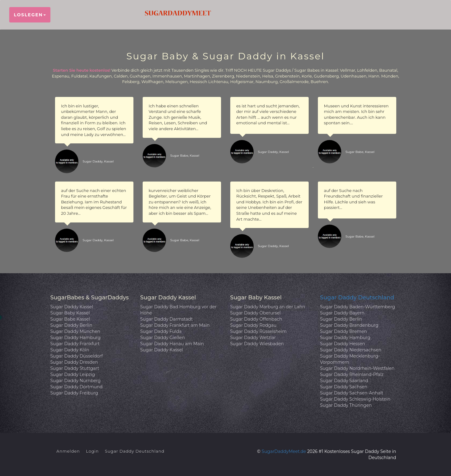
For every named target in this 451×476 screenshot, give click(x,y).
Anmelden (68, 451)
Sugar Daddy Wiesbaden (257, 344)
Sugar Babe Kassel (70, 319)
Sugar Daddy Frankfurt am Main (175, 325)
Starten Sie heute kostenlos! (82, 70)
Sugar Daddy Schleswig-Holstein (355, 399)
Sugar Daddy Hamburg (76, 338)
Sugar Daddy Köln (70, 350)
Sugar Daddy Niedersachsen (351, 350)
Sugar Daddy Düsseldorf (77, 356)
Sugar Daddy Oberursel (256, 313)
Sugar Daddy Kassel (72, 307)
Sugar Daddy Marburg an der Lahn (268, 307)
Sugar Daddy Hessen (343, 344)
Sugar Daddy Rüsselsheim (259, 331)
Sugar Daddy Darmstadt (166, 319)
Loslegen (30, 15)
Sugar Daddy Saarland (344, 381)
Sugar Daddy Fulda (161, 331)
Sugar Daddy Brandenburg (349, 325)
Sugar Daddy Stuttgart (75, 368)
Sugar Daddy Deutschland (357, 298)
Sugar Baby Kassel (70, 313)
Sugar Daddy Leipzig (73, 374)
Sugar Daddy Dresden (74, 362)
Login (93, 451)
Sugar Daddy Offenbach (256, 319)
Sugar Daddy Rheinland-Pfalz (352, 374)
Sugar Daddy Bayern (342, 313)
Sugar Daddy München (75, 331)
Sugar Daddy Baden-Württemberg (358, 307)
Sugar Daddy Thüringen (346, 405)
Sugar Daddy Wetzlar (253, 338)
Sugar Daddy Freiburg (74, 393)
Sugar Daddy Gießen (162, 338)
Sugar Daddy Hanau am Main (172, 344)
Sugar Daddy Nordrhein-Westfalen (357, 368)
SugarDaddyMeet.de (284, 451)
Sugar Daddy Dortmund (77, 387)
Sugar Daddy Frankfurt (75, 344)
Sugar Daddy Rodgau (253, 325)
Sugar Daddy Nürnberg (76, 381)
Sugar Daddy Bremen (343, 331)
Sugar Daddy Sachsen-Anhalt (352, 393)
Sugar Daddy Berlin (71, 325)
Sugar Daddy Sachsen (344, 387)
